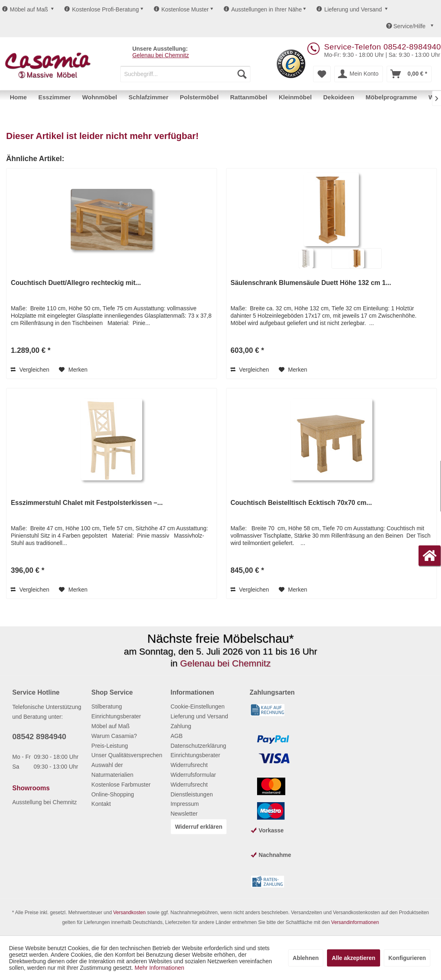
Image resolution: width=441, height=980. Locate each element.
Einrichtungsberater (116, 716)
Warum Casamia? (114, 736)
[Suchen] (242, 74)
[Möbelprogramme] (392, 97)
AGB (177, 736)
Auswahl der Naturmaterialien (113, 770)
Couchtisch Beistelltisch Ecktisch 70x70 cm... (301, 503)
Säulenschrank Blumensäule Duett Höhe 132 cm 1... (311, 283)
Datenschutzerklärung (198, 746)
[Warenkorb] (409, 74)
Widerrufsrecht (189, 765)
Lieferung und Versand (349, 9)
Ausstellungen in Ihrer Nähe (263, 9)
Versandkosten (129, 913)
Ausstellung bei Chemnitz (45, 802)
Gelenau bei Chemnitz (161, 55)
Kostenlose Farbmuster (121, 785)
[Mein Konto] (359, 74)
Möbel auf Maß (25, 9)
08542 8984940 (39, 737)
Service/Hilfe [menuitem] (407, 26)
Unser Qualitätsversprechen (127, 755)
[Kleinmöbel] (295, 97)
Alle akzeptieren (354, 958)
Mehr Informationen (159, 968)
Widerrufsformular (193, 775)
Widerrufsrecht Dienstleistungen (192, 789)
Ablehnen (306, 958)
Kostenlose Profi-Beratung (101, 9)
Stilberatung (107, 706)
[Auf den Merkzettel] (73, 370)
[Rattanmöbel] (249, 97)
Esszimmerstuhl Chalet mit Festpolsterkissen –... (87, 503)
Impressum (185, 804)
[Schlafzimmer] (148, 97)
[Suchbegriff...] (185, 74)
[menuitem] (185, 74)
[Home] (18, 97)
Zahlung (181, 726)
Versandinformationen (355, 922)
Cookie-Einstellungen (197, 706)
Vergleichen (30, 370)
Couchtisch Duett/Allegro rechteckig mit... (76, 283)
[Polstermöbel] (199, 97)
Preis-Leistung (110, 746)
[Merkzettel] (322, 74)
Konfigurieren (407, 958)
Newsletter (184, 814)
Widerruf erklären (199, 827)
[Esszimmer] (55, 97)
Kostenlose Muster (181, 9)
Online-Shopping (113, 794)
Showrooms (31, 788)
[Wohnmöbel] (100, 97)
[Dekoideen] (339, 97)
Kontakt (101, 804)
